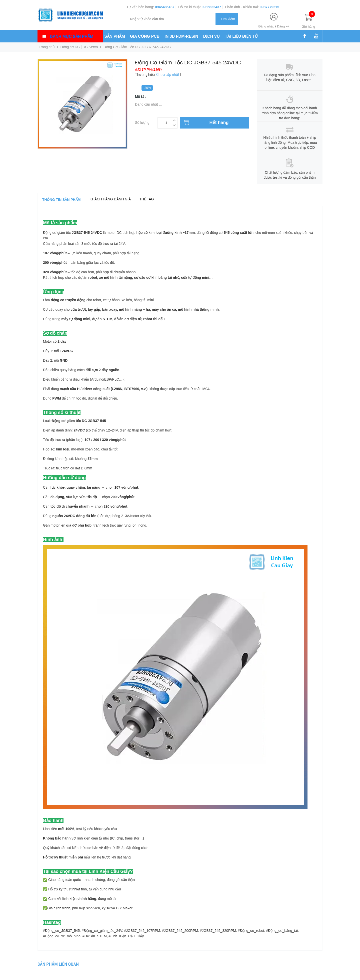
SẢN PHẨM (115, 36)
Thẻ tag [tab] (146, 199)
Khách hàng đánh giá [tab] (110, 199)
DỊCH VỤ (212, 36)
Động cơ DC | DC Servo (79, 47)
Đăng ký (283, 26)
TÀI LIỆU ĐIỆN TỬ (241, 36)
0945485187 (165, 7)
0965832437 (211, 7)
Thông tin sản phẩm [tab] (61, 200)
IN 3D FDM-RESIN (181, 36)
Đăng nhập (266, 26)
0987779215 (269, 7)
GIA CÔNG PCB (145, 36)
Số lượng (142, 122)
